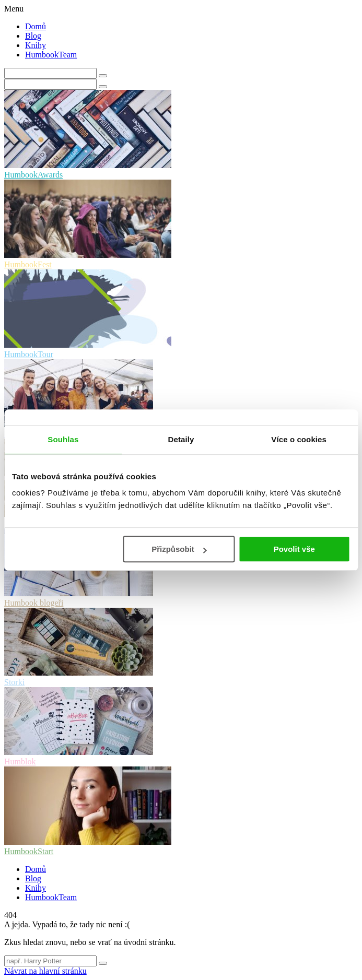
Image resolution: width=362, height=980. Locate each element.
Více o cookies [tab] (299, 439)
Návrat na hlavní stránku (45, 971)
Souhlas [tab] (63, 439)
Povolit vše (294, 549)
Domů (36, 26)
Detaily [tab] (181, 439)
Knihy (36, 45)
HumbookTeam (51, 55)
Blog (33, 36)
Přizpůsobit (179, 549)
